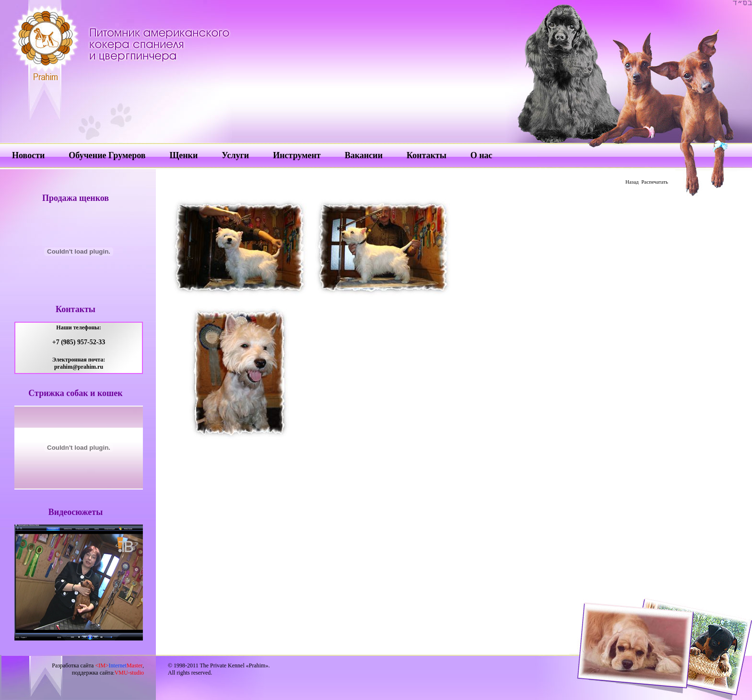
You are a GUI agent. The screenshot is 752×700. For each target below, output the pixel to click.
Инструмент (297, 155)
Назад (632, 182)
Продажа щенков (76, 198)
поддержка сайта (93, 673)
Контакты (427, 155)
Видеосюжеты (76, 512)
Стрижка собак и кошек (75, 393)
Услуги (235, 155)
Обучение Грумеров (107, 155)
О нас (482, 155)
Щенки (183, 155)
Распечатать (655, 182)
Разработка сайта (97, 665)
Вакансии (364, 155)
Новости (28, 155)
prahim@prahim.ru (79, 367)
